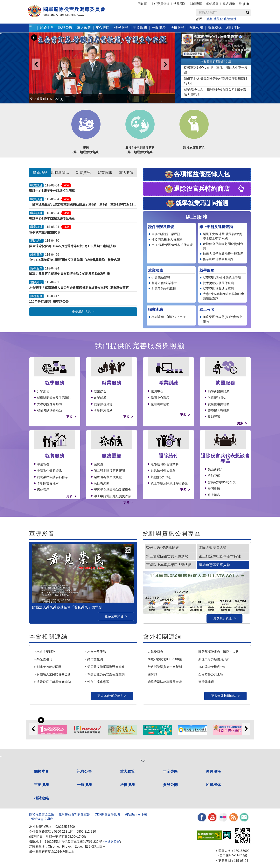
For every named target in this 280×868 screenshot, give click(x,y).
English (244, 4)
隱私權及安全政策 (42, 814)
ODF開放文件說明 (107, 814)
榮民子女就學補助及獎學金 (113, 490)
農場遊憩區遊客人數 (214, 565)
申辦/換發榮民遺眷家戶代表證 (172, 245)
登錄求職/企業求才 (164, 283)
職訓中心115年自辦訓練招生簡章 (52, 218)
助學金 (218, 19)
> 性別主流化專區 (97, 682)
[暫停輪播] (34, 38)
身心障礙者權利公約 (212, 667)
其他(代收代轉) (161, 477)
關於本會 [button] (47, 28)
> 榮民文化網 (94, 659)
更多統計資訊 (223, 618)
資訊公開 (170, 785)
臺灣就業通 (206, 682)
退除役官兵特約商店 (197, 189)
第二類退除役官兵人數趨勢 (167, 556)
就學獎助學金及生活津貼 (54, 398)
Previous (36, 64)
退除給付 (230, 19)
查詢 (248, 13)
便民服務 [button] (121, 28)
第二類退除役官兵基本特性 (220, 556)
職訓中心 (157, 391)
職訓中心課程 (160, 398)
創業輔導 (100, 398)
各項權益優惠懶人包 (197, 175)
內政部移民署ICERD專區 (165, 659)
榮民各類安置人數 (213, 548)
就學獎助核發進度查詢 (218, 288)
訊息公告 (84, 771)
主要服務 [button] (140, 28)
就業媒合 (100, 391)
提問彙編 (214, 489)
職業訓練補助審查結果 (218, 259)
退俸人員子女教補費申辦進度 (223, 254)
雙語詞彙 (229, 4)
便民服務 (213, 771)
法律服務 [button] (177, 28)
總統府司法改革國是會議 (165, 682)
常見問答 (180, 4)
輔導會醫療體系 (219, 391)
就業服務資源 (103, 404)
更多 (69, 417)
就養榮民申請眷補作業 (52, 477)
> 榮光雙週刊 (43, 659)
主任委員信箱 (160, 4)
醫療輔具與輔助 (219, 411)
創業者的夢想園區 (164, 288)
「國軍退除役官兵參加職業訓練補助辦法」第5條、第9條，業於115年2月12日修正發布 (83, 204)
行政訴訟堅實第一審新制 (165, 667)
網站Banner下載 (136, 814)
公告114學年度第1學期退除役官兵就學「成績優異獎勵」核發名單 (75, 260)
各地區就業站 (103, 411)
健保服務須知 (217, 398)
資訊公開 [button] (196, 28)
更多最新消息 (81, 311)
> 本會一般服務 (95, 652)
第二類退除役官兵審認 (109, 471)
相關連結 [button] (233, 28)
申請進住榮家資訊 (49, 471)
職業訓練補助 (160, 404)
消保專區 (196, 4)
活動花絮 (214, 476)
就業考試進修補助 (49, 411)
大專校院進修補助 (49, 404)
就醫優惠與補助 (219, 404)
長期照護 (214, 417)
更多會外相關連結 (224, 696)
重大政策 (84, 28)
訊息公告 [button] (65, 28)
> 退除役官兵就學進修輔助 (52, 682)
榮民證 (99, 464)
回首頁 (142, 4)
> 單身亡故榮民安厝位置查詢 (105, 674)
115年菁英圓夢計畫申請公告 (49, 301)
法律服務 (127, 785)
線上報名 (214, 495)
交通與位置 (112, 842)
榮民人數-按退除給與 (163, 548)
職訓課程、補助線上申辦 (169, 317)
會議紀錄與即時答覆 (222, 482)
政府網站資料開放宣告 (74, 814)
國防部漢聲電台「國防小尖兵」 (220, 652)
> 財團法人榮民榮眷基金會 (52, 674)
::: (30, 26)
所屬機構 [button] (215, 28)
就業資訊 (105, 173)
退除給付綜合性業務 (165, 464)
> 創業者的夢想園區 (48, 667)
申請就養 (43, 464)
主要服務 (41, 785)
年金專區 (103, 28)
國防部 (152, 674)
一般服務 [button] (159, 28)
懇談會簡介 (215, 469)
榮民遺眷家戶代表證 (108, 477)
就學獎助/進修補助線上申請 (222, 278)
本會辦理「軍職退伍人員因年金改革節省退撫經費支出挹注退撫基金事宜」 (80, 288)
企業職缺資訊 (161, 278)
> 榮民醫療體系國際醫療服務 (105, 667)
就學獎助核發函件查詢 (218, 283)
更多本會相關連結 (110, 696)
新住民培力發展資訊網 (214, 659)
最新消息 (40, 173)
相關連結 (41, 798)
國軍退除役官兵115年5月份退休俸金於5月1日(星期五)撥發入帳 (73, 246)
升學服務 (43, 391)
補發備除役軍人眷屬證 (167, 239)
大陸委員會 (155, 652)
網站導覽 (212, 4)
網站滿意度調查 (42, 819)
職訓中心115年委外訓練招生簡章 (52, 191)
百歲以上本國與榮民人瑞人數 (169, 565)
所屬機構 (213, 785)
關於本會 (41, 771)
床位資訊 (43, 490)
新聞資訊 (83, 173)
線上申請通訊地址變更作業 (113, 496)
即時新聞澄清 (62, 173)
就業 (209, 19)
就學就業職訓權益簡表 (45, 232)
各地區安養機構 (48, 483)
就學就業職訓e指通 (197, 204)
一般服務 (84, 785)
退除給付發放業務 (163, 471)
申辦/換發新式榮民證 (166, 234)
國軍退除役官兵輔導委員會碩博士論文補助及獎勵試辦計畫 (70, 274)
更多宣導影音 (114, 616)
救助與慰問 (102, 483)
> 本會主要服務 (45, 652)
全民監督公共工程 (211, 674)
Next (165, 64)
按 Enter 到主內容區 (17, 3)
